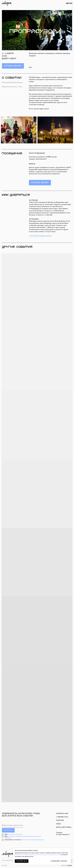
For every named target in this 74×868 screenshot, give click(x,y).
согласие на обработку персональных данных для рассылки (23, 837)
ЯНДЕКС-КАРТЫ (45, 236)
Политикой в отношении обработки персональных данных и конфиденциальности (38, 855)
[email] (13, 825)
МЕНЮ (69, 3)
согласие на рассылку (15, 834)
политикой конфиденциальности (33, 840)
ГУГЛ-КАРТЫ (34, 236)
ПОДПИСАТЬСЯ (8, 830)
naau (67, 866)
